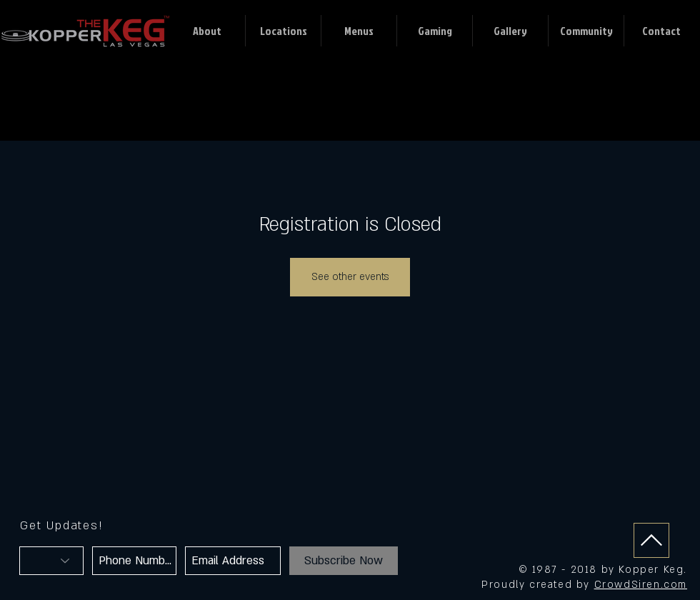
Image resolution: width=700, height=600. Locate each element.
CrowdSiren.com (641, 585)
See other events (350, 277)
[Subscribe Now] (344, 561)
